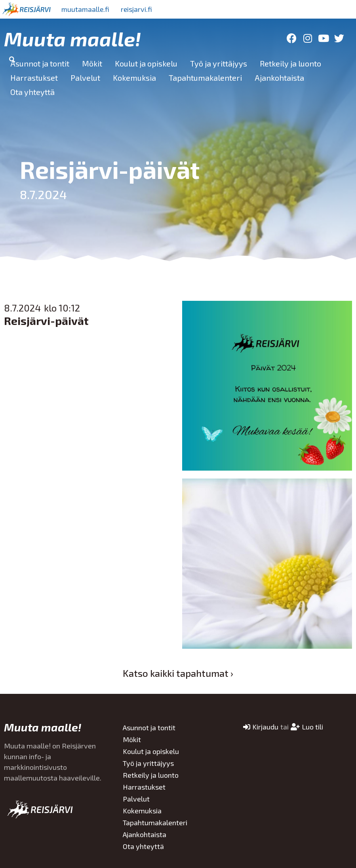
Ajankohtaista (279, 78)
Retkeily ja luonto (290, 63)
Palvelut (85, 78)
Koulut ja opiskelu (146, 63)
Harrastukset (34, 78)
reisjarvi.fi (138, 9)
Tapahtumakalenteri (205, 78)
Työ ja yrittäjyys (219, 63)
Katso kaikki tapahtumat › (178, 673)
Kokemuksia (134, 78)
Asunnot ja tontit (40, 63)
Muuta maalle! (72, 38)
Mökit (92, 63)
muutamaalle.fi (86, 9)
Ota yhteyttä (32, 92)
